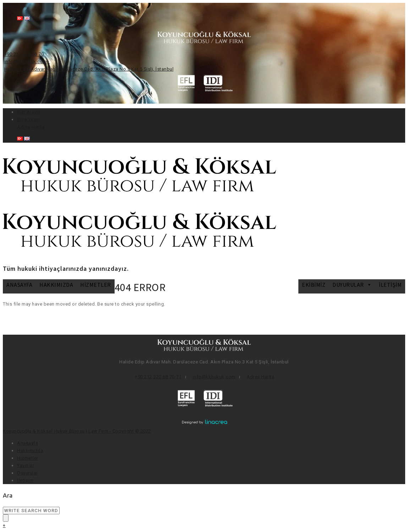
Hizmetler (96, 285)
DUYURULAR (352, 285)
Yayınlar (26, 465)
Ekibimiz (314, 285)
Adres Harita (31, 127)
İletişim (390, 285)
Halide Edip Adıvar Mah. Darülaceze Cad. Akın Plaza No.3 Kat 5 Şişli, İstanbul (89, 69)
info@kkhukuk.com (26, 62)
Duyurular (27, 473)
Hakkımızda (56, 285)
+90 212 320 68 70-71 (158, 377)
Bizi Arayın (29, 112)
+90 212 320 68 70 (24, 54)
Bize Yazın (28, 119)
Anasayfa (19, 285)
